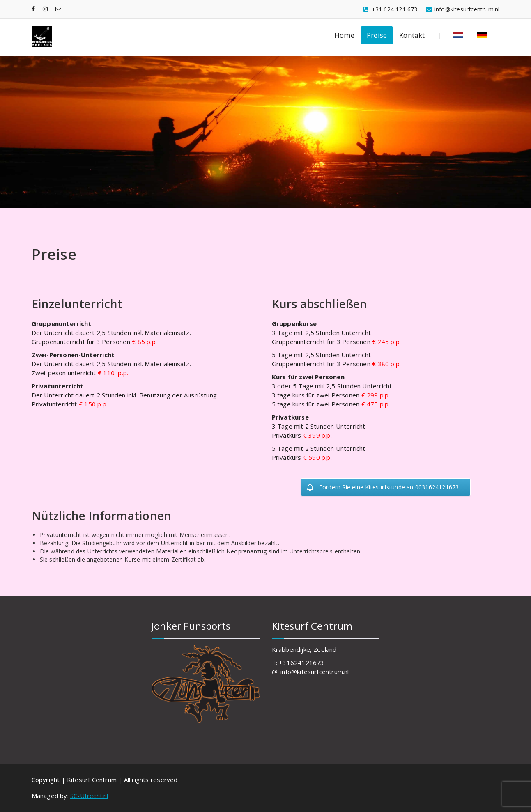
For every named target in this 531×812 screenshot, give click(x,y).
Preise (377, 35)
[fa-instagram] (45, 9)
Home (344, 35)
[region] (265, 132)
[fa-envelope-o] (58, 9)
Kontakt (412, 35)
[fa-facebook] (33, 9)
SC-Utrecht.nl (89, 796)
